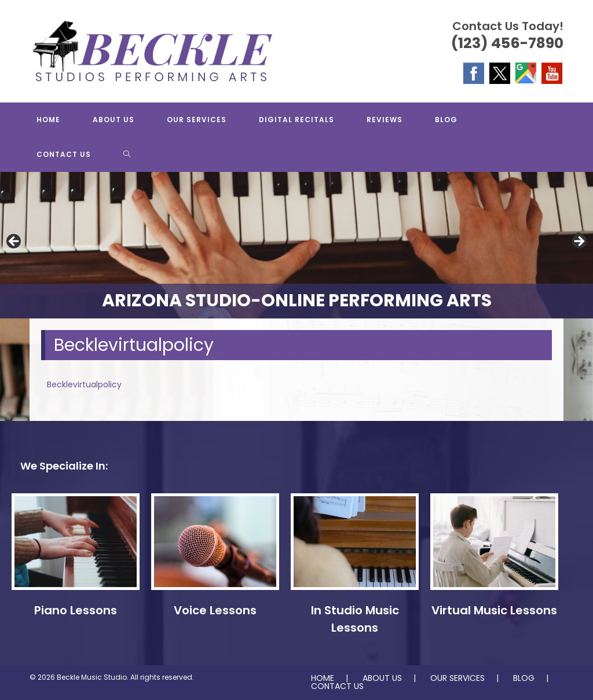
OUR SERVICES (457, 678)
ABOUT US (382, 678)
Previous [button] (14, 242)
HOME (323, 678)
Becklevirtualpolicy (84, 384)
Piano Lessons (76, 610)
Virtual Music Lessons (494, 610)
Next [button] (579, 242)
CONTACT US (337, 686)
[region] (296, 245)
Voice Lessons (215, 610)
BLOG (524, 678)
